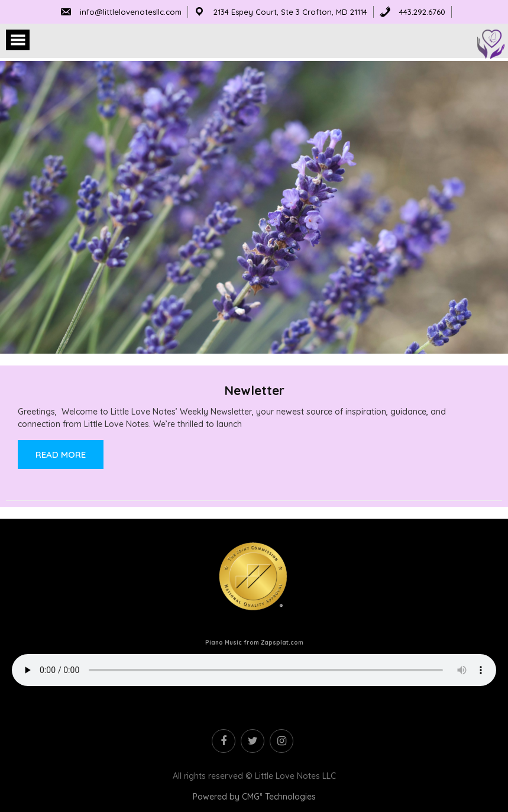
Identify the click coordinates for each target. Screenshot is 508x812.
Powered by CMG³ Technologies (254, 797)
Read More (61, 454)
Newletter (254, 390)
